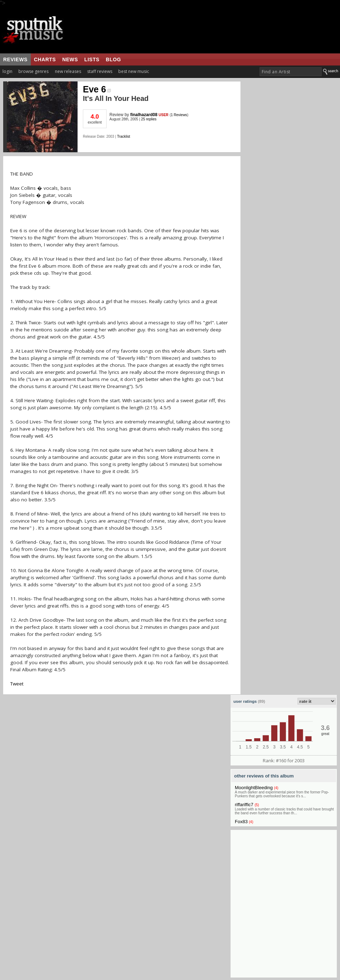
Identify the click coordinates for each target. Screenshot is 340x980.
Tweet (17, 684)
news (70, 59)
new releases (68, 71)
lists (92, 59)
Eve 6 (97, 89)
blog (114, 59)
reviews (15, 59)
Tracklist (123, 136)
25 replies (149, 119)
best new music (134, 71)
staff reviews (100, 71)
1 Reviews (179, 115)
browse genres (33, 71)
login (7, 71)
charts (45, 59)
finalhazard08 (144, 115)
